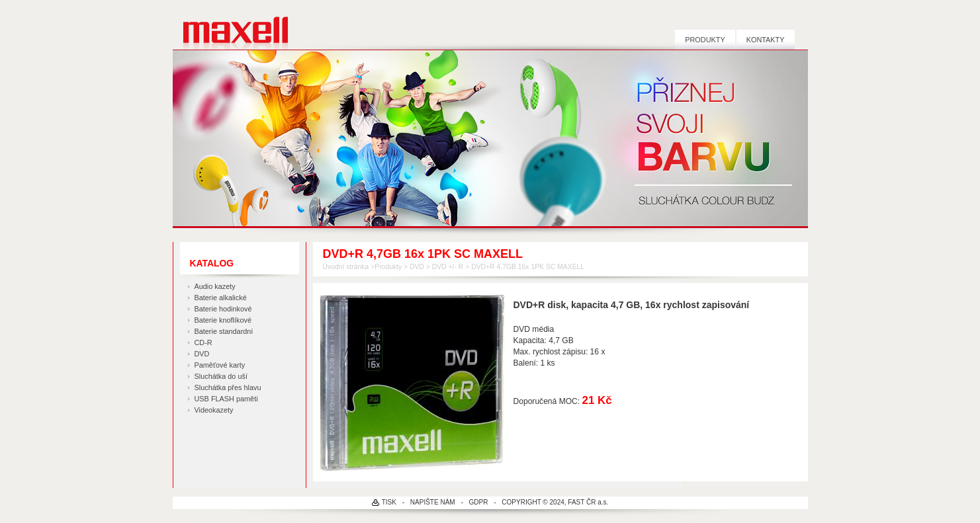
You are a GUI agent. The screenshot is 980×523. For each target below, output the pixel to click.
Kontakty (766, 40)
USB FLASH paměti (226, 399)
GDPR (479, 502)
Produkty (705, 40)
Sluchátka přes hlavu (228, 387)
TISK (389, 502)
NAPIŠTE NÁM (433, 502)
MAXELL (231, 25)
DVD (202, 354)
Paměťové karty (220, 365)
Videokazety (214, 410)
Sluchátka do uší (221, 376)
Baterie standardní (224, 331)
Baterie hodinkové (223, 309)
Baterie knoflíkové (223, 320)
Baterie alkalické (221, 298)
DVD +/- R (448, 267)
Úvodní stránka (346, 267)
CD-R (203, 342)
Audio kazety (215, 286)
